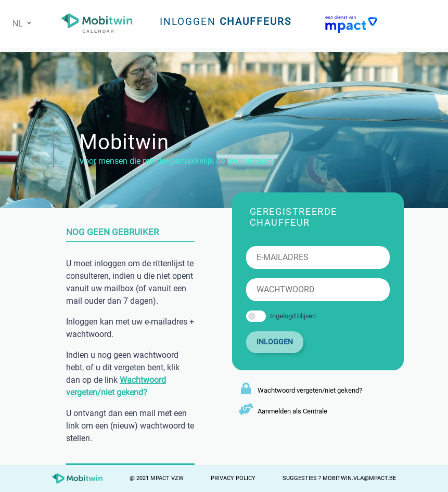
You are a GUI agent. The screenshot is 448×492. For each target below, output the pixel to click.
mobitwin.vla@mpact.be (359, 478)
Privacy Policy (233, 478)
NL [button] (19, 24)
